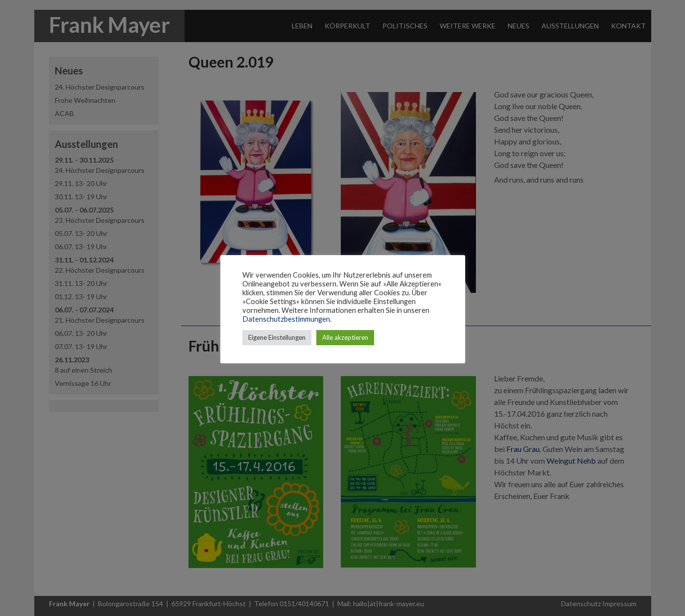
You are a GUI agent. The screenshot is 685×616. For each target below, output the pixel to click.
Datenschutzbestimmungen (286, 319)
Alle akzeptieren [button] (345, 337)
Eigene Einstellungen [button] (277, 337)
